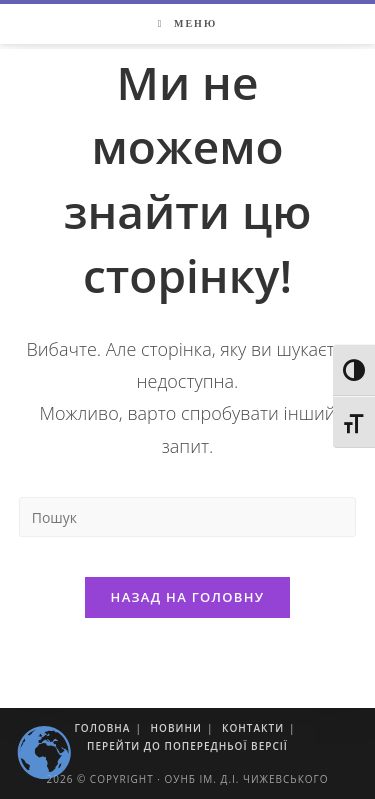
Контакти (253, 728)
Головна (102, 728)
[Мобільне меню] (187, 24)
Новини (176, 728)
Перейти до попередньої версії (187, 746)
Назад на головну (188, 597)
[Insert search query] (188, 517)
